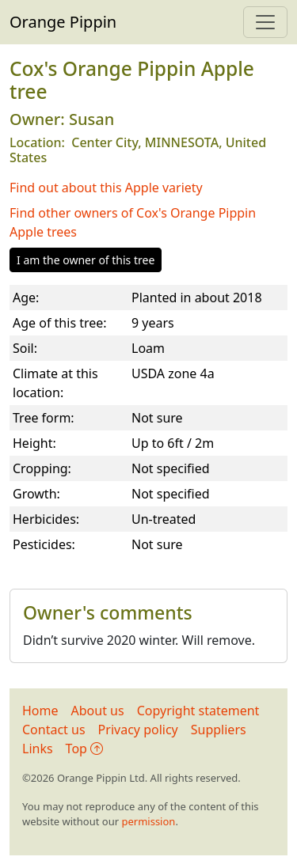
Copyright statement (198, 711)
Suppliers (219, 730)
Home (40, 711)
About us (98, 711)
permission (148, 821)
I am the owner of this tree (86, 260)
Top (84, 749)
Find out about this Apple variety (106, 188)
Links (38, 749)
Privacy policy (138, 730)
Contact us (54, 730)
